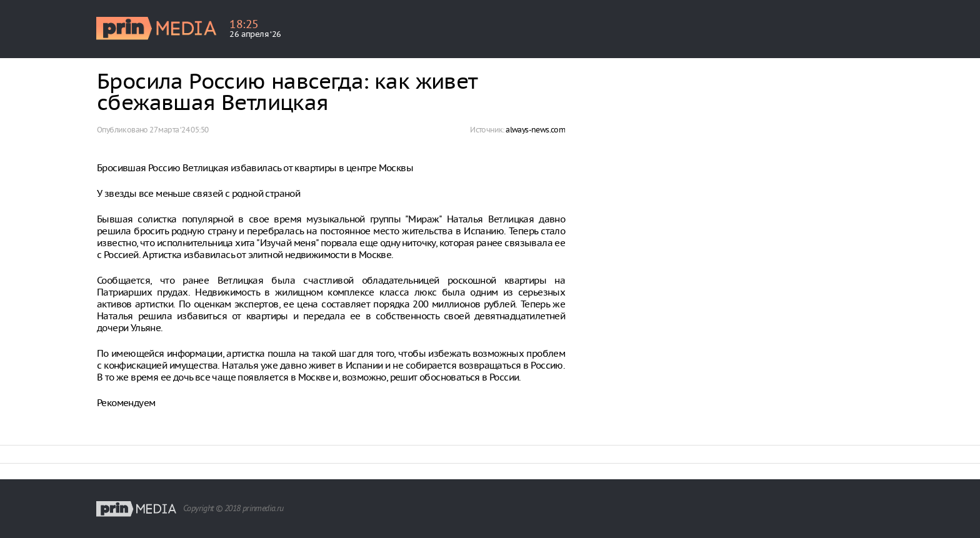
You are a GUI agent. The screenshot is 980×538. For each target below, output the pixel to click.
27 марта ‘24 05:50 (179, 130)
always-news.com (535, 130)
